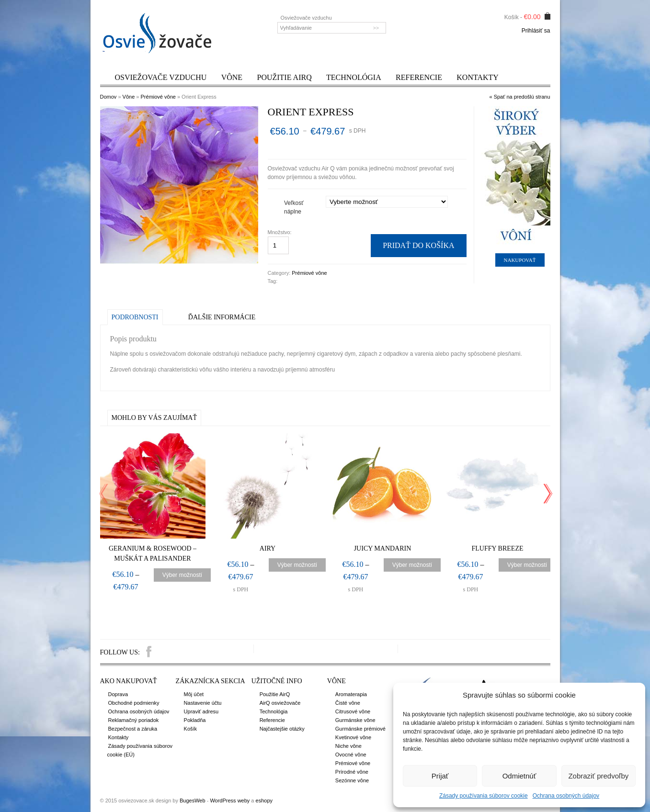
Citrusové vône (353, 711)
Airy (268, 548)
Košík (191, 729)
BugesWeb (193, 801)
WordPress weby (230, 801)
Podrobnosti (135, 317)
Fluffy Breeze (498, 548)
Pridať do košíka (418, 245)
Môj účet (194, 694)
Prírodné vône (352, 772)
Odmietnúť (519, 776)
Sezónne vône (352, 780)
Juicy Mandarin (383, 548)
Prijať (440, 776)
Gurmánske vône (355, 720)
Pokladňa (195, 720)
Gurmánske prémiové (360, 729)
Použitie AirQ (284, 77)
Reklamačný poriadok (134, 720)
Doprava (118, 694)
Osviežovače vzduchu (161, 77)
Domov (108, 97)
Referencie (419, 77)
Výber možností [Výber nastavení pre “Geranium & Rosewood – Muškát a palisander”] (182, 575)
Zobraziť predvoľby (598, 776)
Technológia (354, 77)
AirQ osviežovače (280, 703)
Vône (232, 77)
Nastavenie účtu (203, 703)
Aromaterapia (351, 694)
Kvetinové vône (353, 737)
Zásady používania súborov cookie (484, 796)
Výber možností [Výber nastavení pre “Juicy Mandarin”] (412, 565)
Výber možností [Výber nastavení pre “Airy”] (297, 565)
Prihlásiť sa (536, 31)
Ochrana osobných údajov (566, 796)
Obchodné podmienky (134, 703)
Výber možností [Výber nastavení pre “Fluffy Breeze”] (527, 565)
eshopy (264, 801)
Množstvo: (280, 232)
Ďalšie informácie (222, 317)
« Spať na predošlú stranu (519, 97)
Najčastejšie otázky (282, 729)
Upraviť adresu (201, 711)
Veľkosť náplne (294, 207)
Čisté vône (348, 703)
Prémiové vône (158, 97)
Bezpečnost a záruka (133, 729)
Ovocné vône (351, 755)
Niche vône (348, 746)
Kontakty (478, 77)
